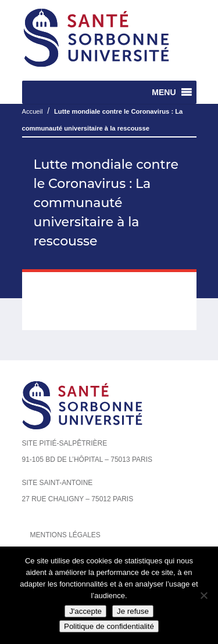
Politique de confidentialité (109, 626)
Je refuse (133, 611)
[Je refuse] (203, 595)
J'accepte (85, 611)
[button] (164, 92)
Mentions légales (65, 535)
